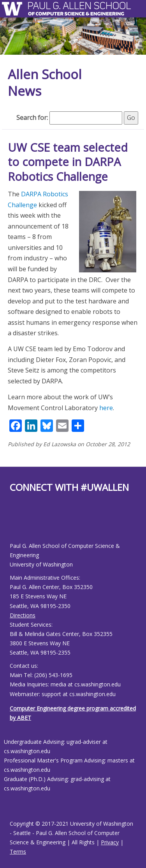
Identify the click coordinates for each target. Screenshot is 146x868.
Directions (23, 615)
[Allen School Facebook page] (12, 524)
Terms (18, 852)
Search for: (32, 118)
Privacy (110, 842)
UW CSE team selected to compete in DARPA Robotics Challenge (68, 162)
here (106, 408)
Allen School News (45, 83)
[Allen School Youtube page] (16, 524)
